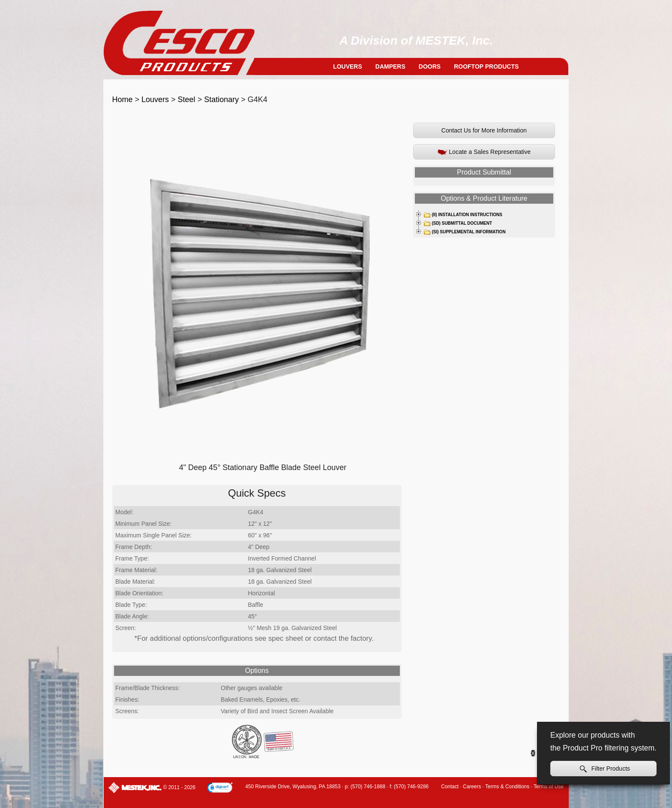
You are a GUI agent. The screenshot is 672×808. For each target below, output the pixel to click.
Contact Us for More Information (484, 130)
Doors (430, 66)
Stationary (221, 99)
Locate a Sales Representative (484, 152)
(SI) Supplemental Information (464, 232)
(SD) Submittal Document (458, 223)
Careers (472, 787)
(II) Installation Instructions (463, 215)
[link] (220, 788)
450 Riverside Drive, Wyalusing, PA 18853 (293, 787)
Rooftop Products (486, 66)
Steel (187, 99)
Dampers (390, 66)
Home (123, 99)
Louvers (348, 66)
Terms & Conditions (507, 787)
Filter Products (605, 769)
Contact (450, 787)
